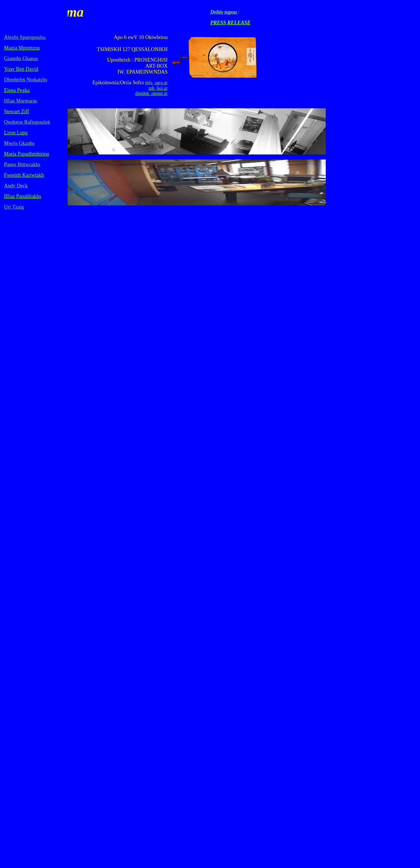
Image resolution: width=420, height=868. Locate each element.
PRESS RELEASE (230, 23)
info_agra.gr (156, 83)
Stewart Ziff (16, 111)
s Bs (22, 164)
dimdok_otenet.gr (151, 93)
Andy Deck (16, 186)
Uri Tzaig (14, 207)
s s (21, 58)
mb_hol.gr (158, 88)
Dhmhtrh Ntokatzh (25, 80)
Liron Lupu (16, 133)
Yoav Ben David (21, 69)
